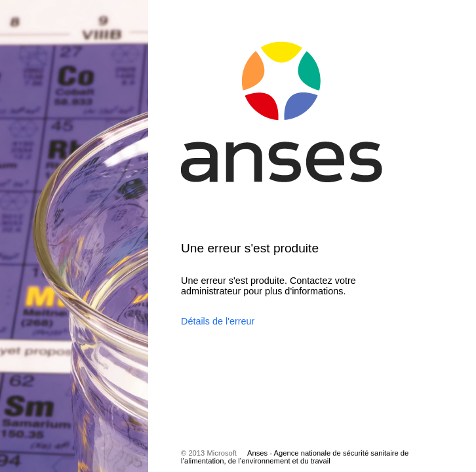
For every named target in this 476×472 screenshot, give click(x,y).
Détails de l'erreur (218, 321)
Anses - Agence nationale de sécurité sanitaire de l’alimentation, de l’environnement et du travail (295, 457)
